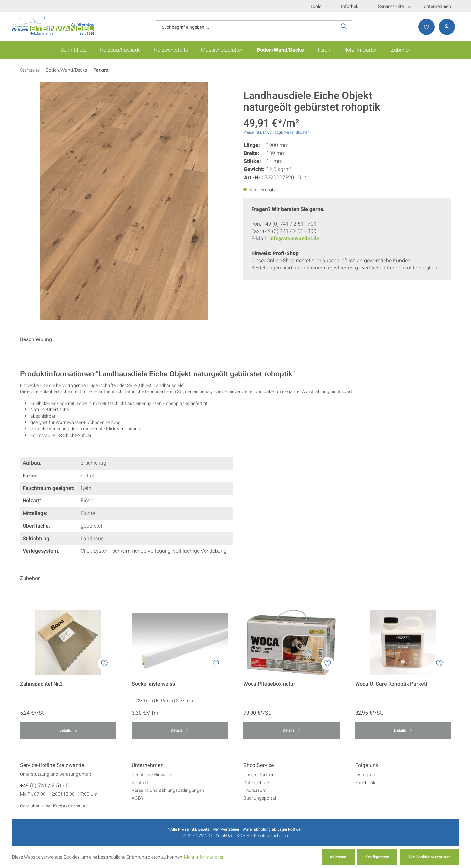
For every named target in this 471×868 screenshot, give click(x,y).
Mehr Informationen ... (206, 857)
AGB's (138, 798)
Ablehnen (338, 857)
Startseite (30, 70)
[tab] (36, 341)
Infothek (353, 6)
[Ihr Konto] (445, 27)
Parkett (101, 70)
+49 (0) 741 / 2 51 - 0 (44, 786)
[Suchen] (344, 27)
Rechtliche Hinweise (152, 775)
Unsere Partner (259, 775)
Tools (320, 6)
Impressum (255, 790)
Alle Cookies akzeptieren (429, 857)
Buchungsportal (260, 798)
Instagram (366, 775)
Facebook (365, 783)
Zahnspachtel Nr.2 (41, 684)
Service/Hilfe (395, 6)
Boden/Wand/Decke (66, 70)
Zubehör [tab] (30, 578)
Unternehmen (441, 6)
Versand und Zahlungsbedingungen (168, 790)
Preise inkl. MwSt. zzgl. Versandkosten (277, 132)
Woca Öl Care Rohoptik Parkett (391, 684)
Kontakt (140, 783)
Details (68, 730)
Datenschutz (256, 783)
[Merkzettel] (425, 27)
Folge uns (367, 766)
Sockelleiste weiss (153, 684)
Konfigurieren (377, 857)
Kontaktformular (70, 806)
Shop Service (259, 766)
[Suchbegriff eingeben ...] (246, 27)
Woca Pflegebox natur (269, 684)
